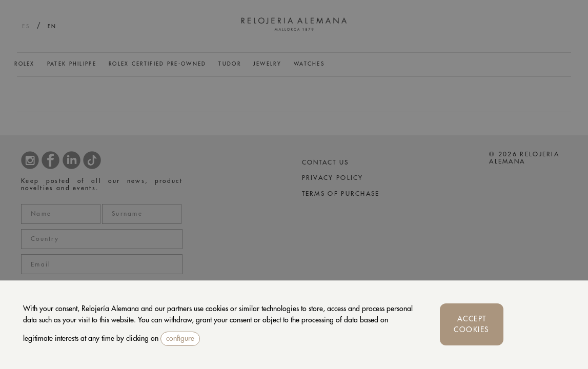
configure (180, 338)
